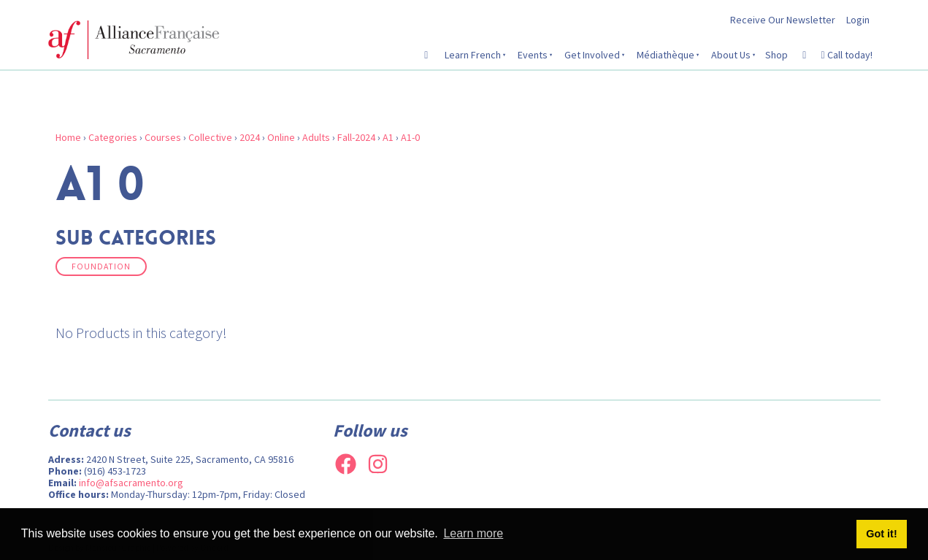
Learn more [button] (473, 533)
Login (858, 20)
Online (281, 137)
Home (68, 137)
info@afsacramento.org (131, 483)
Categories (113, 137)
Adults (316, 137)
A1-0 (410, 137)
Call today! (846, 55)
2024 (250, 137)
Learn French (473, 55)
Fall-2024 (356, 137)
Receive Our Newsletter (783, 20)
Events (533, 55)
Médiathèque (666, 55)
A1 (388, 137)
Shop (776, 55)
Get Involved (592, 55)
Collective (210, 137)
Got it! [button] (881, 534)
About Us (731, 55)
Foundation (101, 266)
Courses (163, 137)
